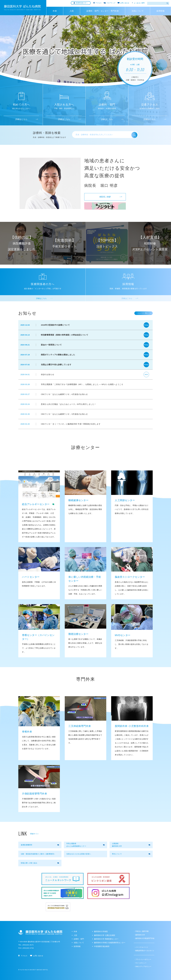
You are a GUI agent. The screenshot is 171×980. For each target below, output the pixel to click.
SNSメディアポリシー (143, 966)
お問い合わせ (125, 3)
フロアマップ (111, 3)
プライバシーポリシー (143, 959)
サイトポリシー (141, 963)
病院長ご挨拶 (111, 197)
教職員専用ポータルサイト (145, 951)
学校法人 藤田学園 (142, 931)
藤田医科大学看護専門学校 (145, 938)
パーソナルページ (142, 947)
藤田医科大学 (140, 935)
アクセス (98, 3)
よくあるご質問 (139, 3)
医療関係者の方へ (82, 3)
